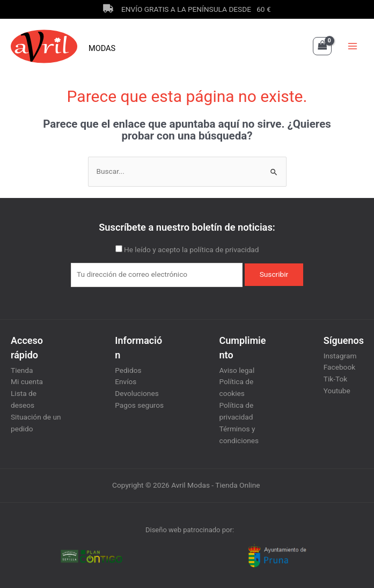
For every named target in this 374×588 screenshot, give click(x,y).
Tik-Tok (335, 379)
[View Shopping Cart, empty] (322, 46)
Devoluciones (137, 393)
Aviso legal (237, 370)
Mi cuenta (27, 381)
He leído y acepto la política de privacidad (192, 249)
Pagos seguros (139, 405)
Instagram (340, 356)
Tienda (22, 370)
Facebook (339, 367)
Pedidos (128, 370)
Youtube (337, 391)
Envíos (126, 381)
